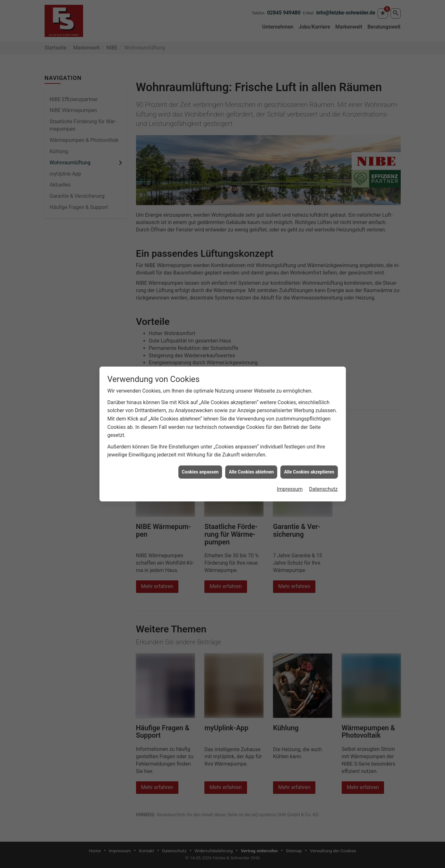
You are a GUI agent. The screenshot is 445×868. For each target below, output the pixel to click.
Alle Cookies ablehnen (251, 459)
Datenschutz (323, 477)
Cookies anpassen (200, 459)
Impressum (290, 477)
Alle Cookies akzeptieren (309, 459)
